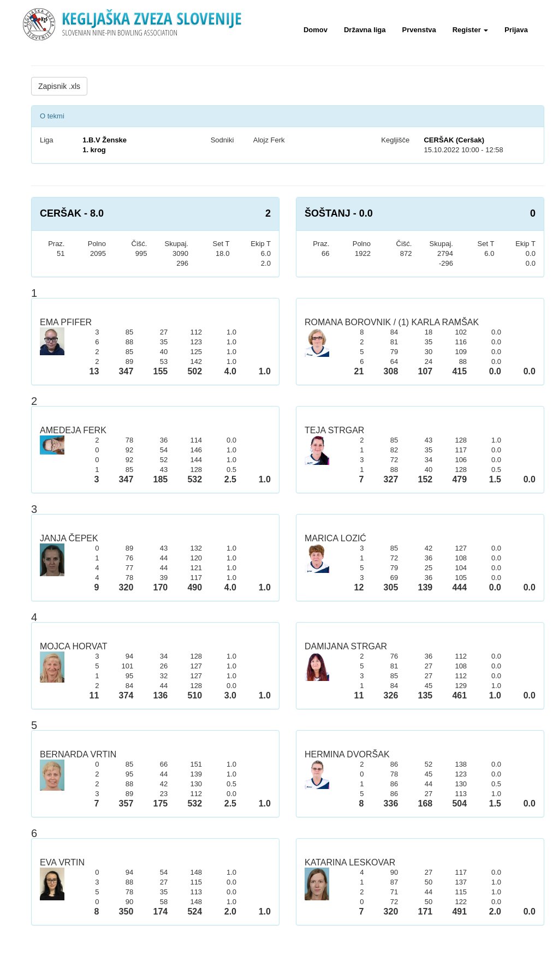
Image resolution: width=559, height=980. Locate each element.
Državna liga (365, 30)
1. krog (94, 150)
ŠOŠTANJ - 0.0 (339, 213)
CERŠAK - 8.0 (72, 213)
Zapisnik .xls (59, 86)
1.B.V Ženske (105, 140)
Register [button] (471, 30)
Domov (316, 30)
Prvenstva (419, 30)
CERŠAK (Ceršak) (454, 140)
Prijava (516, 30)
